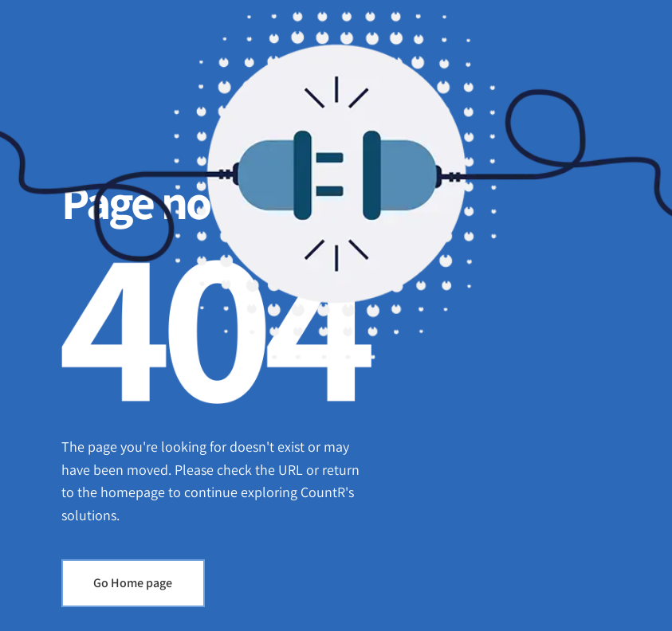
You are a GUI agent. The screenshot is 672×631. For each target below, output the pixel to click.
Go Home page (133, 583)
